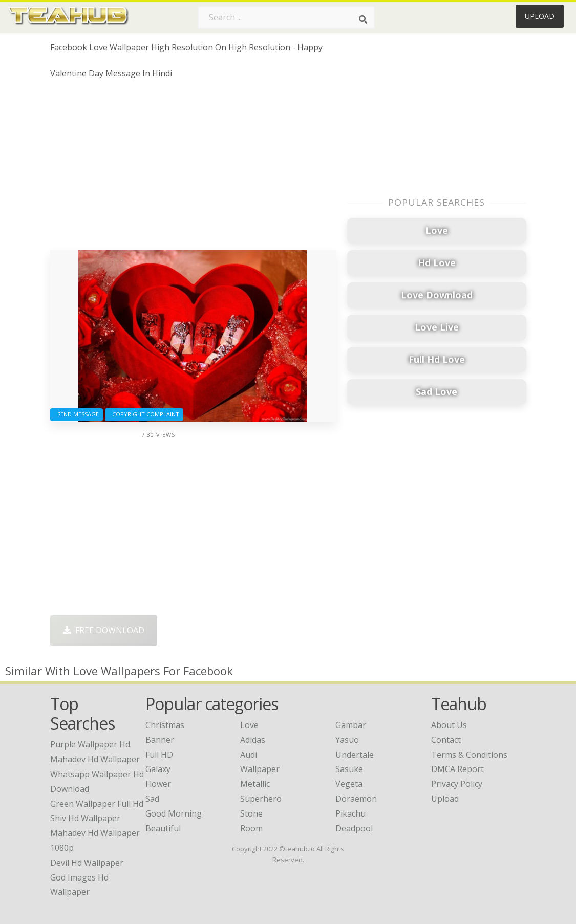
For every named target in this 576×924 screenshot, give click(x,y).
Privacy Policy (457, 784)
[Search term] (286, 17)
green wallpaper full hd (97, 804)
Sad (152, 799)
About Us (449, 725)
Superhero (261, 799)
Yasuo (347, 740)
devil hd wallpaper (87, 863)
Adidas (253, 740)
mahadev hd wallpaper (95, 759)
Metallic (255, 784)
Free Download (104, 630)
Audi (249, 755)
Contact (446, 740)
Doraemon (356, 799)
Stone (251, 813)
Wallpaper (260, 769)
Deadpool (354, 828)
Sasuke (349, 769)
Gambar (351, 725)
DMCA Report (457, 769)
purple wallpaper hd (90, 744)
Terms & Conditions (469, 755)
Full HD (159, 755)
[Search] (363, 19)
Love (249, 725)
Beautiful (163, 828)
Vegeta (349, 784)
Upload (540, 16)
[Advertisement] (193, 168)
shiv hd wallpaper (85, 818)
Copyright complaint (144, 414)
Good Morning (174, 813)
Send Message (77, 414)
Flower (158, 784)
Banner (160, 740)
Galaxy (158, 769)
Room (251, 828)
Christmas (165, 725)
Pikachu (350, 813)
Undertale (355, 755)
